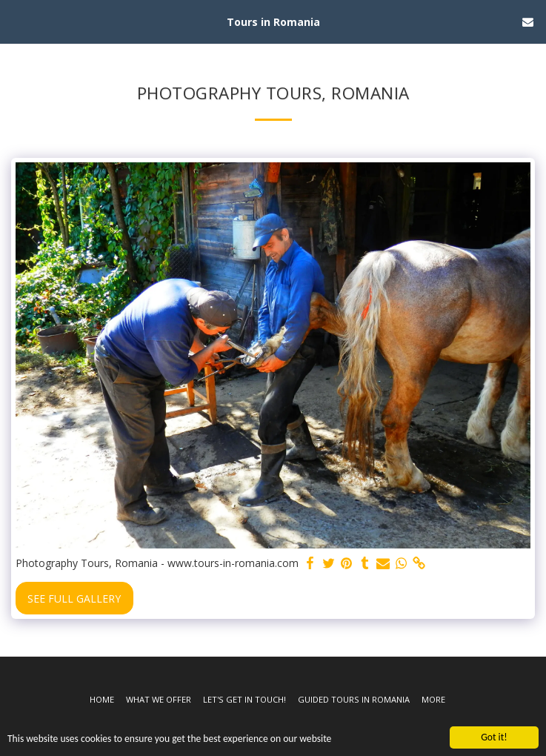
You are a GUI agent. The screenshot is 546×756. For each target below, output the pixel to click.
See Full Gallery (74, 598)
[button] (16, 21)
